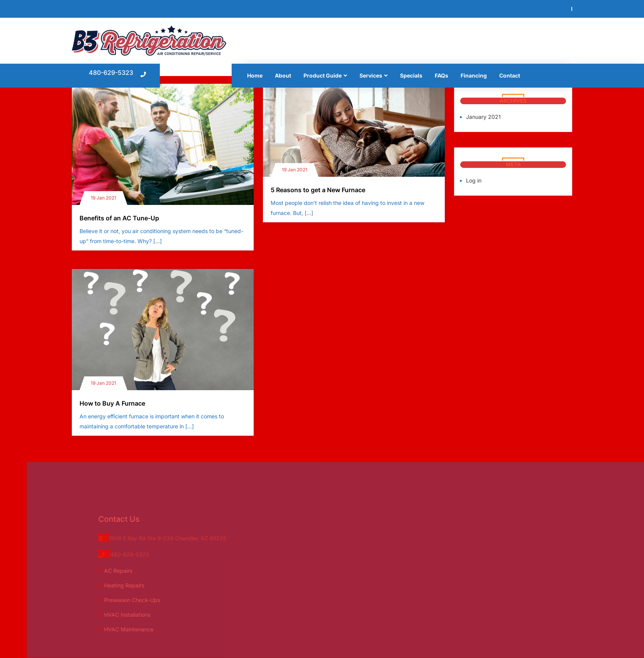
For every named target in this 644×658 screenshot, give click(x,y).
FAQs (441, 75)
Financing (474, 75)
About (283, 75)
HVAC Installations (134, 615)
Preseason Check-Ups (138, 600)
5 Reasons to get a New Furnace (318, 190)
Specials (411, 75)
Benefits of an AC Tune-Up (119, 218)
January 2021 (483, 117)
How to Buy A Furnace (112, 403)
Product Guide (323, 75)
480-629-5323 (111, 73)
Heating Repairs (130, 585)
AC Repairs (125, 571)
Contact (510, 75)
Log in (474, 180)
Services (371, 75)
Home (255, 75)
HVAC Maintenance (135, 629)
